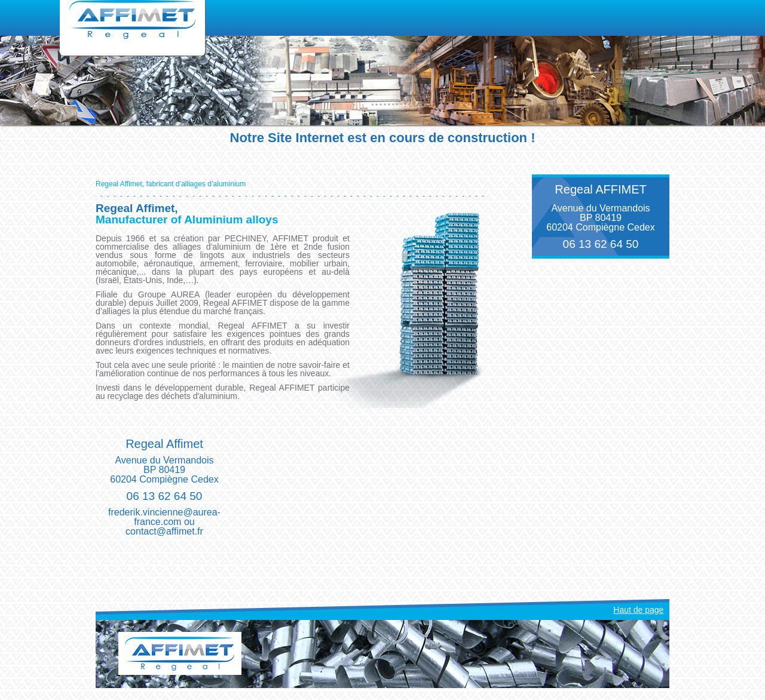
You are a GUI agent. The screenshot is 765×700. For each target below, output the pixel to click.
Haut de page (638, 610)
